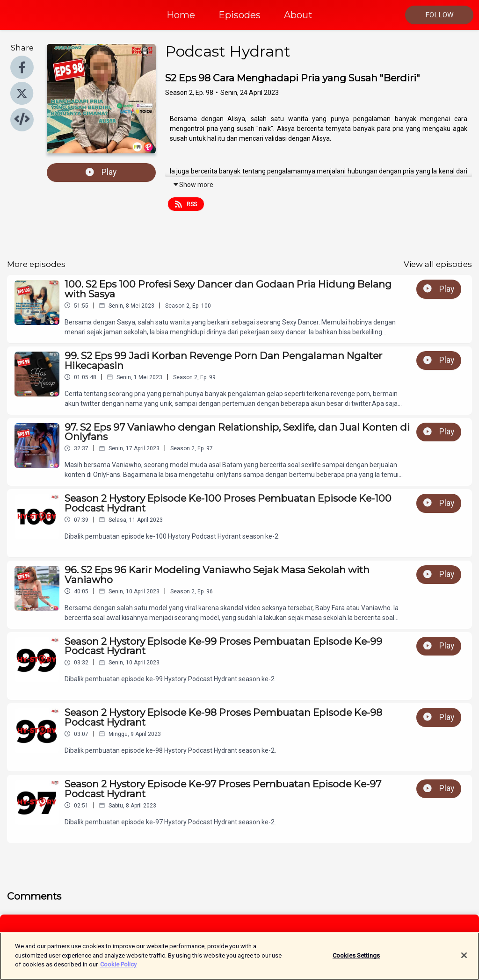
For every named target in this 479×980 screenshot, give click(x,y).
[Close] (464, 958)
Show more (193, 185)
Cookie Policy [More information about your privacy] (118, 968)
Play (101, 172)
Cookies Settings (356, 959)
